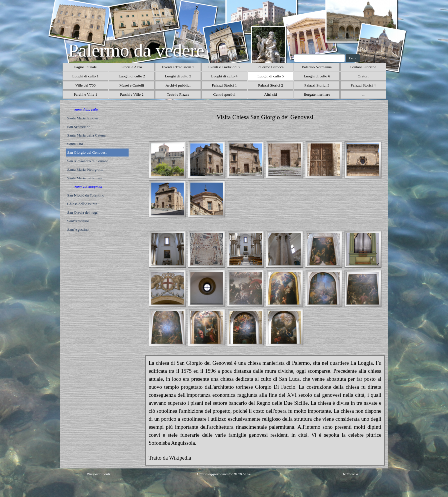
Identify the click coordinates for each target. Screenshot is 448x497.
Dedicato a (350, 474)
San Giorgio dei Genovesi (87, 152)
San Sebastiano (79, 127)
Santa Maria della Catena (86, 135)
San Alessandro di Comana (88, 161)
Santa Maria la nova (82, 118)
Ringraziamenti (98, 474)
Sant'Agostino (78, 230)
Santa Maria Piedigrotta (85, 170)
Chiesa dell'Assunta (82, 204)
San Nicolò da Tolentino (86, 195)
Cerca (353, 58)
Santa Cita (75, 144)
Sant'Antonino (78, 221)
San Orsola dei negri (83, 212)
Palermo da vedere (136, 50)
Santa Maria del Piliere (85, 178)
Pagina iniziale (86, 67)
